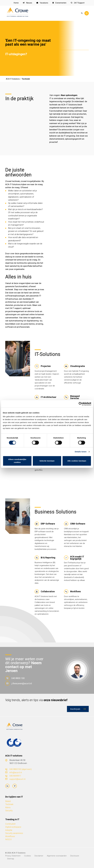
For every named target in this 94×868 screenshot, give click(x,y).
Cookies (27, 856)
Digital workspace (13, 827)
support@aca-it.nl (17, 779)
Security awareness (14, 833)
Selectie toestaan (47, 461)
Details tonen (81, 452)
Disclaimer (39, 856)
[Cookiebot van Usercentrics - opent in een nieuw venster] (80, 404)
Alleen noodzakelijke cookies (17, 461)
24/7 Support (78, 3)
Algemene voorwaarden (57, 856)
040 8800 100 (15, 678)
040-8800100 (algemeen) (21, 769)
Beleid (8, 801)
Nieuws (28, 3)
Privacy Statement (13, 856)
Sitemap (11, 859)
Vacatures (42, 3)
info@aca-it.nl (16, 772)
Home (16, 3)
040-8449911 (15, 776)
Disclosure (75, 856)
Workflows (10, 836)
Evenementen (59, 3)
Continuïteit (10, 824)
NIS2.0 (8, 839)
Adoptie (9, 830)
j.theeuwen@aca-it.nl (19, 683)
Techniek (9, 804)
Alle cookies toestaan (77, 461)
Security (9, 811)
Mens (8, 807)
